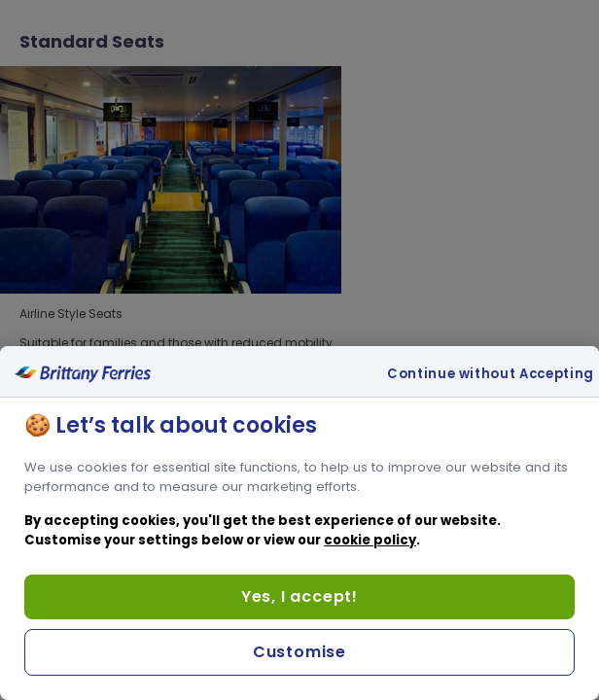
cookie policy (370, 540)
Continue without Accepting (491, 374)
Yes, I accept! (299, 596)
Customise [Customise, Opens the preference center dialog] (299, 652)
